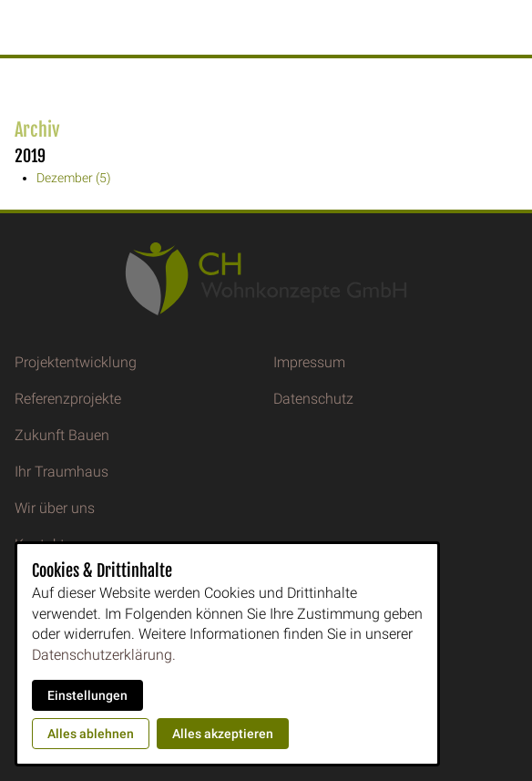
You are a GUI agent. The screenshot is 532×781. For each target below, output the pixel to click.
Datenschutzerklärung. (104, 655)
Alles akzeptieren (223, 734)
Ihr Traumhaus (61, 472)
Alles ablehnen (91, 734)
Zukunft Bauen (62, 435)
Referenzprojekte (68, 399)
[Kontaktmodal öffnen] (510, 22)
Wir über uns (55, 508)
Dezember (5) (74, 178)
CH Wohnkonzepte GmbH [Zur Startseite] (269, 27)
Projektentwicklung (76, 362)
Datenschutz (313, 399)
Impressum (309, 362)
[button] (16, 27)
